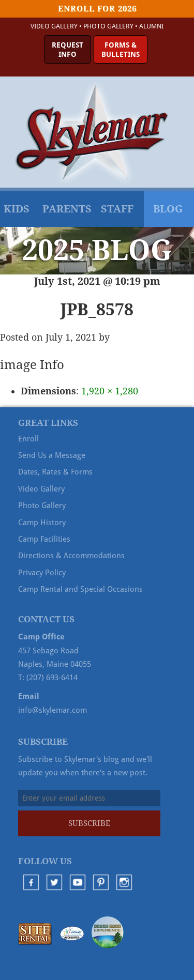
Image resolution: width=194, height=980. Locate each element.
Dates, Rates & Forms (55, 472)
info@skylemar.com (53, 710)
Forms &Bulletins (121, 50)
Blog (168, 209)
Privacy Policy (42, 573)
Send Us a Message (52, 455)
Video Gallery (54, 26)
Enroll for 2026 (97, 9)
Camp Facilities (44, 539)
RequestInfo (68, 50)
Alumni (151, 26)
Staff (117, 209)
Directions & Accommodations (71, 556)
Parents (67, 209)
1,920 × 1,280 (110, 391)
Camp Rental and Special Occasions (80, 589)
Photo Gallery (108, 26)
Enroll (28, 439)
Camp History (42, 523)
